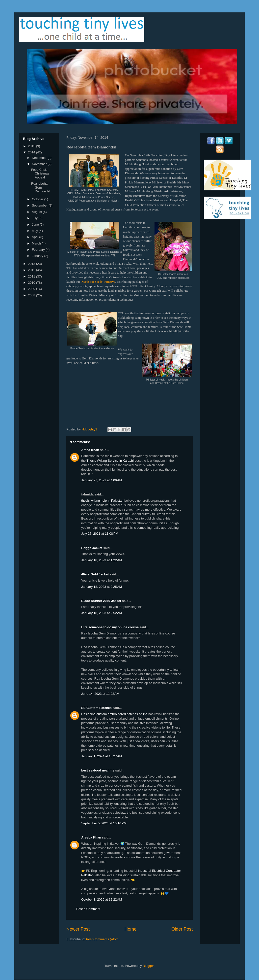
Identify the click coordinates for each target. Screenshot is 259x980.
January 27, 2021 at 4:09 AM (102, 480)
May (35, 231)
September (40, 205)
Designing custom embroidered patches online (114, 714)
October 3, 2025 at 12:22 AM (102, 899)
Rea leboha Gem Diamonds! (40, 187)
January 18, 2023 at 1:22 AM (102, 560)
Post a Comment (88, 909)
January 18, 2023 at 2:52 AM (102, 613)
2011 (32, 276)
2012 (32, 270)
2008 (32, 295)
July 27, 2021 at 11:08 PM (100, 534)
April (36, 237)
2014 (32, 152)
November (40, 164)
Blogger (148, 966)
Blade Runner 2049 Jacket (101, 601)
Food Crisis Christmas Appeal (40, 174)
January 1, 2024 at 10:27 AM (102, 756)
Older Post (182, 929)
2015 (32, 146)
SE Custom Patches (96, 708)
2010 (32, 283)
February (39, 250)
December (40, 158)
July (35, 218)
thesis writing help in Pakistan (102, 501)
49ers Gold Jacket (95, 574)
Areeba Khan (91, 837)
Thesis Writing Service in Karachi (110, 461)
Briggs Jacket (92, 548)
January (38, 256)
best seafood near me (98, 770)
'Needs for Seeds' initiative (98, 282)
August (37, 212)
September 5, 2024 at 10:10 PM (104, 823)
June (36, 225)
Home (131, 929)
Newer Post (78, 929)
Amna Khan (90, 450)
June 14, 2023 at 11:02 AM (100, 694)
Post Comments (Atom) (103, 939)
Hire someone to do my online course (110, 627)
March (37, 243)
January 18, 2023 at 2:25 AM (102, 587)
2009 (32, 289)
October (38, 199)
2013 (32, 264)
